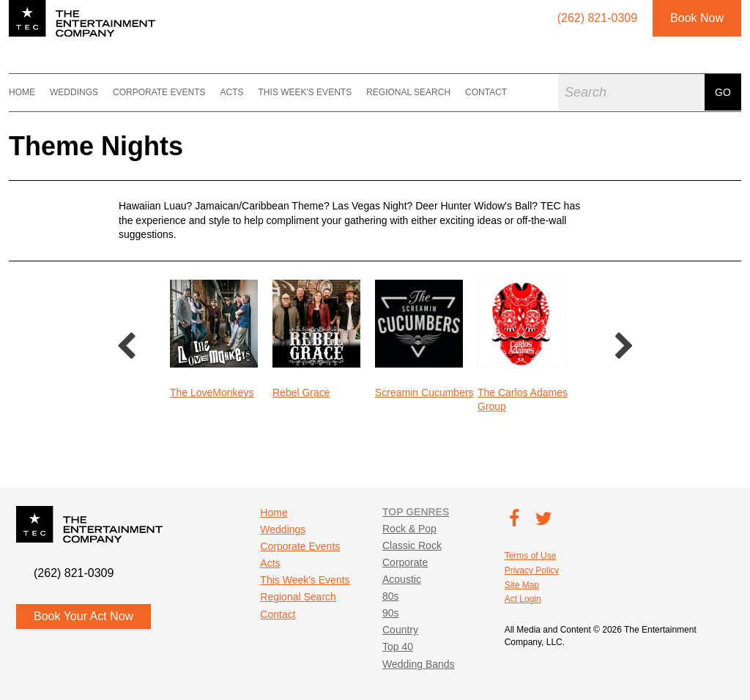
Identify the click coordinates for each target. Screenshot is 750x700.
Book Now (697, 18)
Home (22, 92)
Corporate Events (159, 92)
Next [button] (624, 347)
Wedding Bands (419, 664)
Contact (486, 92)
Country (400, 630)
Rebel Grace (301, 392)
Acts (231, 92)
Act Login (523, 599)
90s (391, 613)
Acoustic (402, 579)
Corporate (405, 562)
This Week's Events (305, 92)
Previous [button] (126, 347)
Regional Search (408, 92)
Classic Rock (412, 546)
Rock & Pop (409, 529)
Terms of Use (531, 556)
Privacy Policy (532, 570)
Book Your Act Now (83, 616)
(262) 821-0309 (74, 573)
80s (391, 596)
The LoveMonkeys (212, 392)
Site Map (522, 585)
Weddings (74, 92)
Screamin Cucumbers (424, 392)
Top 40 (398, 647)
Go (723, 92)
